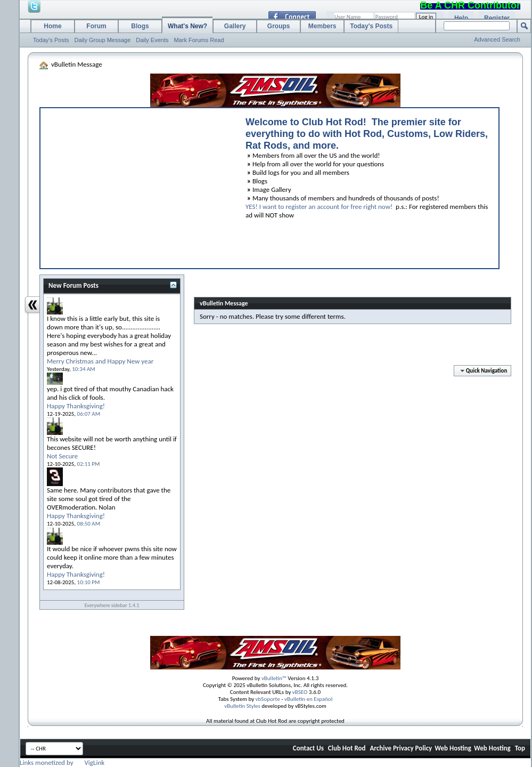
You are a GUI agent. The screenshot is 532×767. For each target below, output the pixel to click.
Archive (380, 748)
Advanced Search (497, 39)
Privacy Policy (412, 748)
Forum (96, 26)
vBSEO (300, 692)
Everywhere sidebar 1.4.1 (112, 605)
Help (461, 18)
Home (52, 26)
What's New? (187, 26)
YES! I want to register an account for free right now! (319, 207)
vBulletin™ (274, 678)
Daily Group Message (103, 40)
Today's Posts (51, 40)
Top (520, 748)
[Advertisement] (138, 185)
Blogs (140, 26)
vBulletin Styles (242, 706)
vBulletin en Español (308, 699)
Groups (279, 26)
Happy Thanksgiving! (76, 406)
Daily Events (152, 40)
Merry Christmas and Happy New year (100, 361)
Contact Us (308, 748)
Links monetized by (62, 762)
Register (497, 18)
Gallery (235, 26)
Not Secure (62, 456)
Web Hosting (453, 748)
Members (322, 26)
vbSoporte (268, 699)
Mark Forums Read (199, 40)
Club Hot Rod (347, 748)
